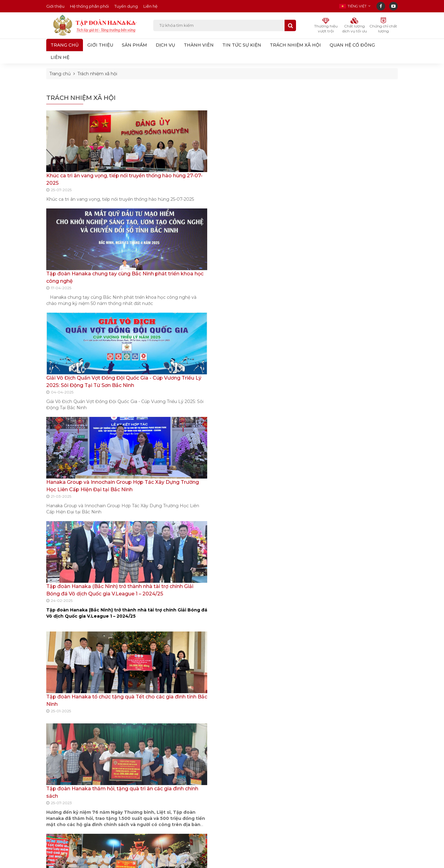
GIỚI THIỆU (100, 45)
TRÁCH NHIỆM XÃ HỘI (295, 45)
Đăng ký (300, 770)
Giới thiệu (55, 6)
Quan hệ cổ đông (342, 155)
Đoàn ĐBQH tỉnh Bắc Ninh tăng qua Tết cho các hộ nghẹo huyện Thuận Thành (87, 514)
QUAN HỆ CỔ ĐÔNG (352, 45)
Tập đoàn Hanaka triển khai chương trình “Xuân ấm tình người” (261, 514)
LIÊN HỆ (60, 57)
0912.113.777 (194, 698)
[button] (355, 6)
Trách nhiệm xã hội (97, 74)
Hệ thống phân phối (89, 6)
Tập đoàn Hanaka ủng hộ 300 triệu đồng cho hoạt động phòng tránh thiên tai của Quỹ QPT (177, 404)
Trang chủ (65, 45)
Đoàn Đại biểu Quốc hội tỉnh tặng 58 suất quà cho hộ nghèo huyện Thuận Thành (85, 625)
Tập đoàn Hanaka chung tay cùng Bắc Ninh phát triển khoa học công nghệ (174, 183)
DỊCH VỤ (165, 45)
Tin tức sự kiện (338, 131)
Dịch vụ (331, 107)
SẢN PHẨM (134, 45)
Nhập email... (260, 770)
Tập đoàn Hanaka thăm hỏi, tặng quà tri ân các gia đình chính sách (81, 404)
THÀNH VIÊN (199, 45)
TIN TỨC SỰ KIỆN (242, 45)
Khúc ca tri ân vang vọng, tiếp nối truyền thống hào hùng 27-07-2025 (83, 183)
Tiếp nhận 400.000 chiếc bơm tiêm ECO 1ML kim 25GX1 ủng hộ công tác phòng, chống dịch (177, 514)
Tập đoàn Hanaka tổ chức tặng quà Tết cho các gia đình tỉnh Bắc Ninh (265, 293)
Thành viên (335, 119)
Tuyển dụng (126, 6)
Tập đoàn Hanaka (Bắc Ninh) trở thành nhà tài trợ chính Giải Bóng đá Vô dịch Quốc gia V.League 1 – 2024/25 (356, 352)
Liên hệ (150, 6)
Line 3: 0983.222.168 (75, 796)
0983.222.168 (363, 698)
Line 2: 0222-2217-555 (75, 788)
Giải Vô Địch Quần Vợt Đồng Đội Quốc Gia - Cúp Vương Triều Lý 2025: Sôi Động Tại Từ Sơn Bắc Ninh (355, 287)
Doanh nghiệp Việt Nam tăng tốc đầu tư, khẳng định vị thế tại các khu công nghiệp (175, 812)
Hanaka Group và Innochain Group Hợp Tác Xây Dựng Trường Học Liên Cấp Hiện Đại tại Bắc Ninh (357, 320)
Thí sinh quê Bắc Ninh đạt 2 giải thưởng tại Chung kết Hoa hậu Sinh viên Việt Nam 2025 (176, 788)
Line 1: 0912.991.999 (74, 781)
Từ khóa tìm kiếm (220, 26)
